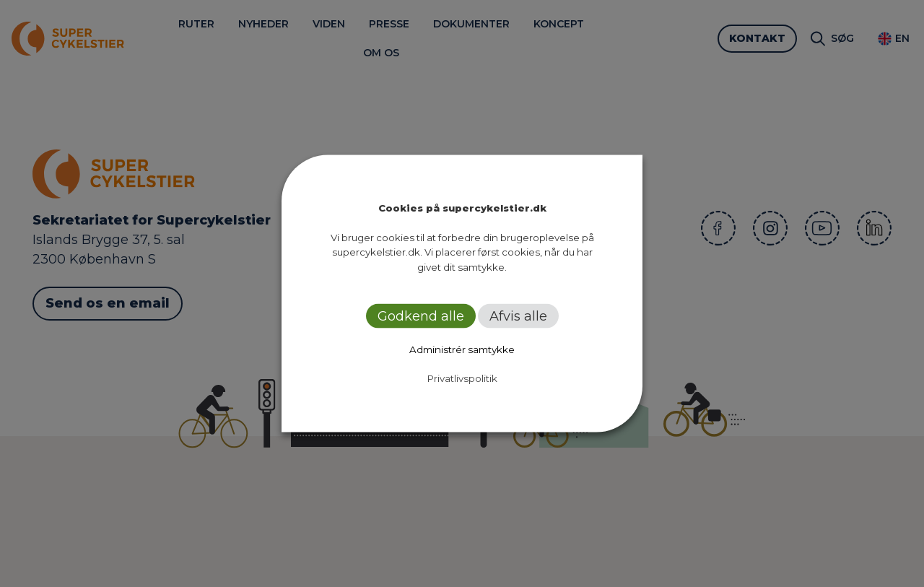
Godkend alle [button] (421, 316)
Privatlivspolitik (462, 378)
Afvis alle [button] (518, 316)
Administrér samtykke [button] (462, 349)
